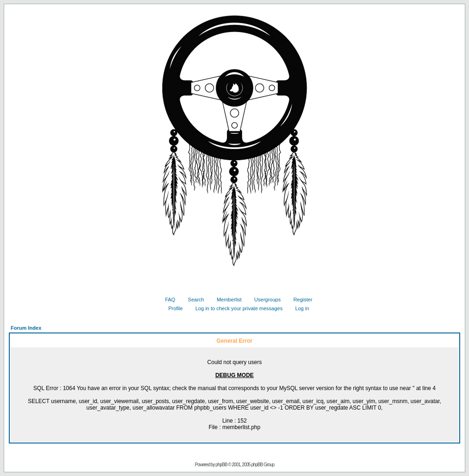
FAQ (166, 300)
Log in (299, 308)
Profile (172, 308)
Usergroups (264, 300)
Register (300, 300)
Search (193, 300)
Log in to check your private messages (236, 308)
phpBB (221, 465)
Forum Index (26, 328)
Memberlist (226, 300)
